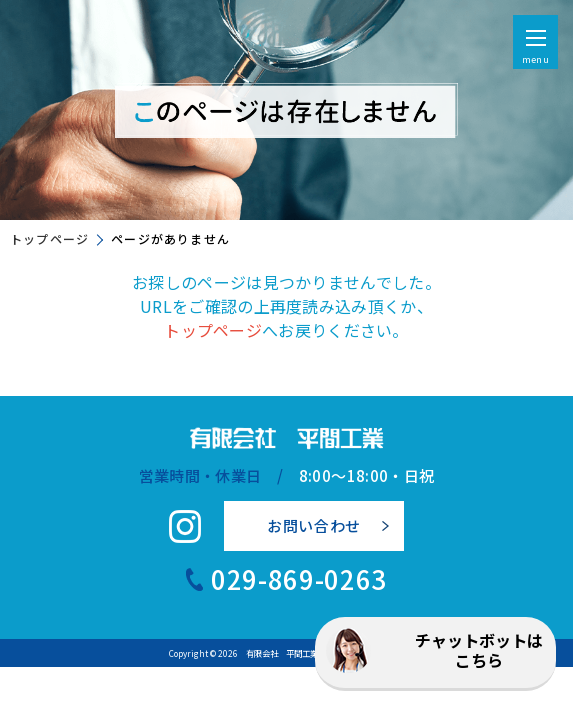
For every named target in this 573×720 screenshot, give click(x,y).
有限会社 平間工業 (282, 653)
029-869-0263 (299, 579)
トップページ (49, 238)
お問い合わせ (314, 525)
